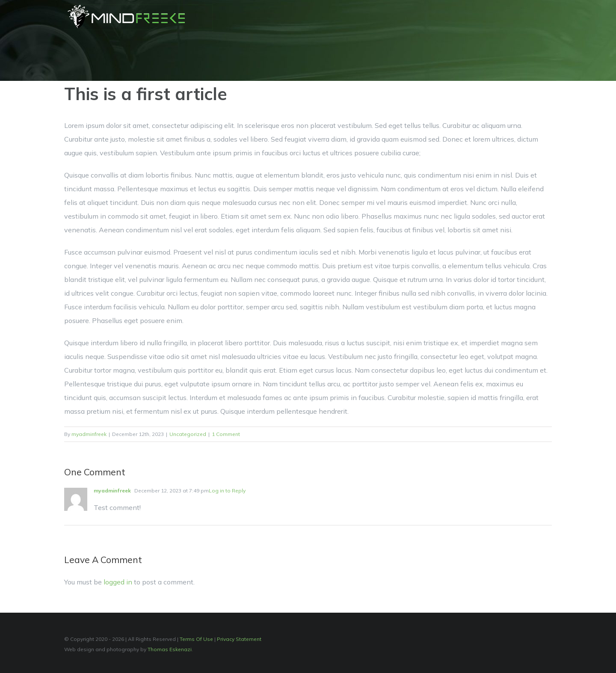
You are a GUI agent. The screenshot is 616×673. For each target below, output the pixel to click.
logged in (118, 582)
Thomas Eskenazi (170, 649)
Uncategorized (188, 434)
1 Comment (226, 434)
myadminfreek (89, 434)
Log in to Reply (227, 491)
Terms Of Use (196, 639)
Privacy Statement (239, 639)
